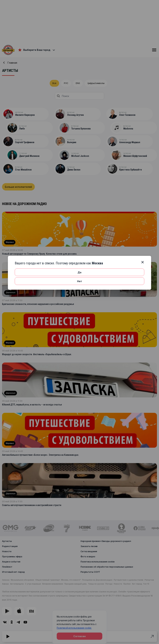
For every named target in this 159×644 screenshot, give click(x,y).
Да (79, 272)
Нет (80, 281)
